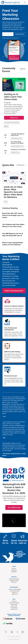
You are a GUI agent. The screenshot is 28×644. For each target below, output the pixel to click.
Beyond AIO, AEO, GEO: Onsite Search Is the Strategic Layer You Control (13, 215)
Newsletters (14, 572)
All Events (23, 70)
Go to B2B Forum (14, 490)
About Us (14, 569)
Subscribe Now (20, 34)
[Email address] (8, 34)
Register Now (14, 118)
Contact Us (14, 601)
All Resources (21, 165)
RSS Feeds (14, 570)
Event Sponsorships (15, 591)
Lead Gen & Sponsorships (15, 589)
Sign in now (16, 38)
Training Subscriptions (14, 579)
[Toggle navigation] (25, 2)
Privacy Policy (14, 608)
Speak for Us (15, 594)
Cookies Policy (14, 609)
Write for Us (15, 592)
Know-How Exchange (14, 603)
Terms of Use (14, 606)
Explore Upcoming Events (14, 291)
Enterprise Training (14, 581)
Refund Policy (14, 604)
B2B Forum (14, 582)
